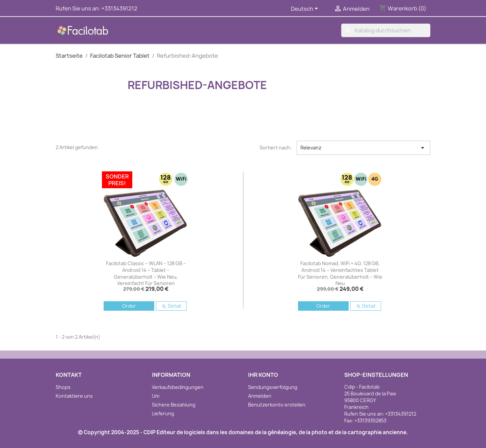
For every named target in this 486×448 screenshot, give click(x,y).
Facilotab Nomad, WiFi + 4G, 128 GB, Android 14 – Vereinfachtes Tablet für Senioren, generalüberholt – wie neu (340, 273)
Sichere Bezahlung (174, 405)
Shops (63, 387)
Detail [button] (171, 306)
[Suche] (386, 30)
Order (129, 306)
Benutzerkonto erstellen (277, 405)
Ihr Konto (263, 375)
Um (156, 396)
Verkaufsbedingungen (178, 387)
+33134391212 (119, 8)
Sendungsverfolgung (273, 387)
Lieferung (163, 413)
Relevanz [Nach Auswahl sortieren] (363, 148)
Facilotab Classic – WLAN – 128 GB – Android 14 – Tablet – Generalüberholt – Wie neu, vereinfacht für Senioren (146, 273)
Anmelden (260, 396)
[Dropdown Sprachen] (306, 9)
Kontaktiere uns (74, 396)
